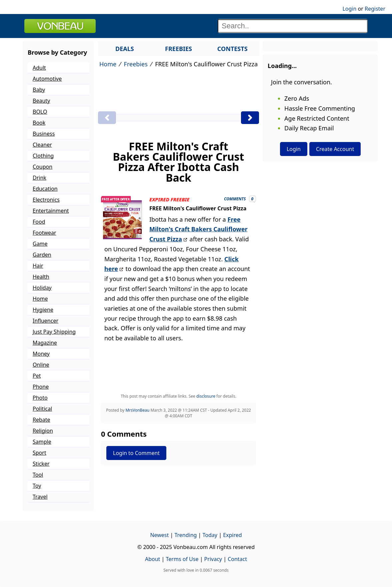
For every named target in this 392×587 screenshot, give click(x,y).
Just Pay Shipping (54, 332)
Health (41, 277)
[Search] (293, 26)
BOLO (40, 112)
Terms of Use (182, 559)
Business (44, 134)
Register (375, 9)
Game (40, 244)
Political (42, 409)
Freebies (136, 64)
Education (45, 189)
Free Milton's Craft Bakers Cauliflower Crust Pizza (198, 229)
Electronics (46, 200)
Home (108, 64)
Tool (38, 475)
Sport (39, 453)
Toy (37, 486)
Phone (41, 387)
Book (39, 123)
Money (41, 354)
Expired (232, 535)
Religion (43, 431)
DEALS (125, 49)
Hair (38, 266)
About (152, 559)
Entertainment (51, 211)
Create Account (335, 149)
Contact (237, 559)
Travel (40, 497)
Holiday (42, 288)
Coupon (42, 167)
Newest (159, 535)
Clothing (43, 156)
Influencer (45, 321)
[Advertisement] (178, 91)
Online (41, 365)
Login (349, 9)
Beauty (41, 101)
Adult (39, 68)
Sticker (41, 464)
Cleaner (42, 145)
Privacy (213, 559)
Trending (185, 535)
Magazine (45, 343)
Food (39, 222)
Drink (39, 178)
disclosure (206, 396)
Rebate (41, 420)
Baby (39, 90)
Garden (42, 255)
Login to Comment (136, 453)
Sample (42, 442)
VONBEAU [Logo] (60, 26)
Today (210, 535)
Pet (37, 376)
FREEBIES (178, 49)
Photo (40, 398)
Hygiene (43, 310)
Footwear (44, 233)
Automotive (47, 79)
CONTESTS (232, 49)
